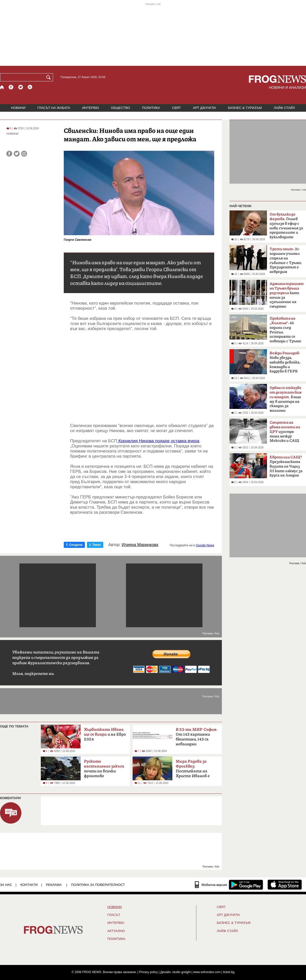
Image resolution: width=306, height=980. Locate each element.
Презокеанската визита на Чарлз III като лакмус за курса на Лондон (286, 466)
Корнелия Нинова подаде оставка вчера (158, 441)
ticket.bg (229, 972)
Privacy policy (149, 972)
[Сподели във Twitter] (17, 154)
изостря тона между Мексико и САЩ (285, 432)
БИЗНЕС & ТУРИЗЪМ (245, 108)
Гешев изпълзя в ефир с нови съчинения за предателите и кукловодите (286, 226)
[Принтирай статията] (24, 154)
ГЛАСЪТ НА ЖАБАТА (54, 108)
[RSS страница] (30, 87)
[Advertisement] (142, 377)
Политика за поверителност (98, 885)
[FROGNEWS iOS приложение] (285, 885)
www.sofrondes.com (207, 972)
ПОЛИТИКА (151, 108)
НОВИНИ (18, 108)
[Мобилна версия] (211, 885)
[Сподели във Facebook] (9, 154)
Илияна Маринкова (140, 545)
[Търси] (49, 77)
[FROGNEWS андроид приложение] (246, 885)
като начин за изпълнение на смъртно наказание (287, 297)
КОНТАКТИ (29, 885)
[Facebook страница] (11, 87)
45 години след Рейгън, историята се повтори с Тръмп (285, 330)
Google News (205, 545)
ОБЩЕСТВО (120, 108)
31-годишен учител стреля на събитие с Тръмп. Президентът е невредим (286, 260)
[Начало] (2, 87)
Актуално (116, 931)
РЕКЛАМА (54, 885)
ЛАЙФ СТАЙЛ (284, 108)
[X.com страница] (21, 87)
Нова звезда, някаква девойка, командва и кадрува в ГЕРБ (285, 362)
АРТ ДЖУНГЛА (204, 108)
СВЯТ (177, 108)
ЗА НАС (6, 885)
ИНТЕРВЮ (91, 108)
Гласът (114, 915)
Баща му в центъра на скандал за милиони (285, 399)
